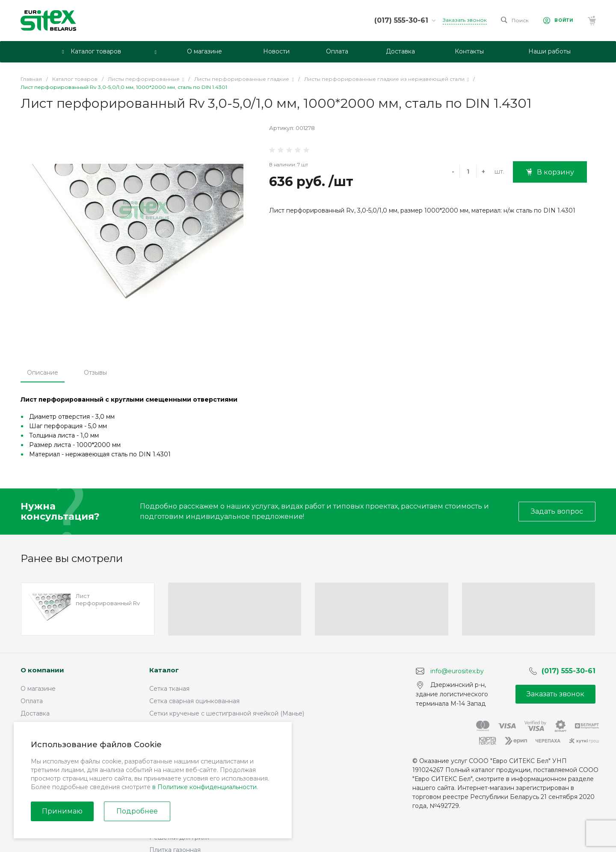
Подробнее (137, 811)
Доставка (35, 713)
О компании (42, 670)
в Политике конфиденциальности (204, 787)
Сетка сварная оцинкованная (194, 701)
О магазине (38, 689)
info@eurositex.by (457, 671)
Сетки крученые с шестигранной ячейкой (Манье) (227, 713)
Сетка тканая (169, 689)
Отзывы (95, 373)
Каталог (164, 670)
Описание (43, 373)
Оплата (32, 701)
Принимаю (62, 811)
